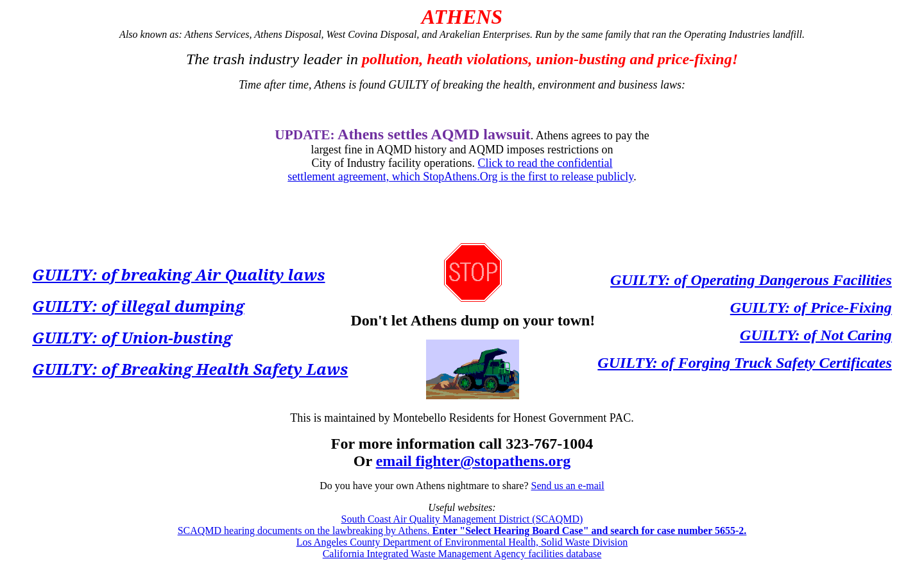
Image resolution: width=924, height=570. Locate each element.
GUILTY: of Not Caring (816, 335)
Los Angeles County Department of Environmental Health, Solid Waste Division (462, 542)
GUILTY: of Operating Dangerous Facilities (751, 280)
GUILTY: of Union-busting (132, 337)
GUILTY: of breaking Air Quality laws (178, 274)
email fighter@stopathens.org (474, 461)
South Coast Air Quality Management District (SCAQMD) (462, 519)
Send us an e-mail (568, 486)
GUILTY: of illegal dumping (138, 306)
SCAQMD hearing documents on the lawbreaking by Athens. (462, 531)
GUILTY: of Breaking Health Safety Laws (190, 369)
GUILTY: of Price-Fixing (811, 307)
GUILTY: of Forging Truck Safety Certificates (744, 363)
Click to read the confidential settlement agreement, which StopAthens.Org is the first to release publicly (460, 170)
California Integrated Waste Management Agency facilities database (462, 554)
